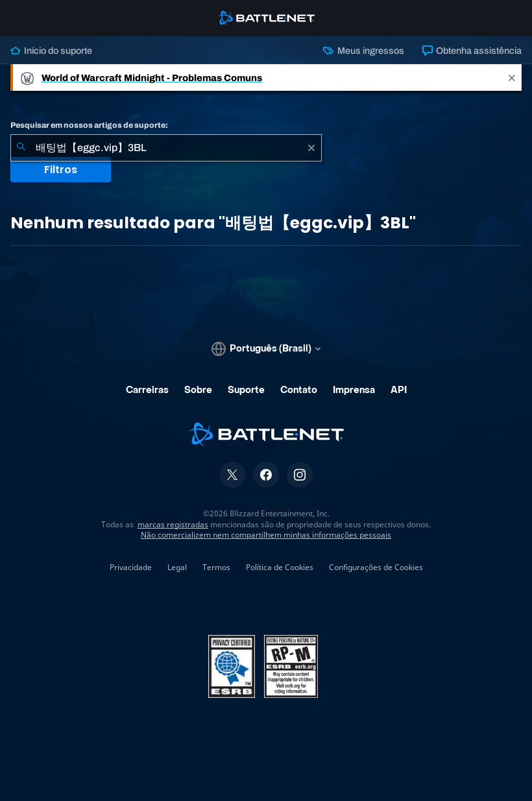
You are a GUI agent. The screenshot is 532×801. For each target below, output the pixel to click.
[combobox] (166, 148)
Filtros (61, 170)
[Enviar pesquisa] (21, 148)
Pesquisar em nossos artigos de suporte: (89, 125)
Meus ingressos (363, 51)
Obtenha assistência (472, 51)
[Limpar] (311, 148)
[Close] (512, 78)
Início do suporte (51, 51)
